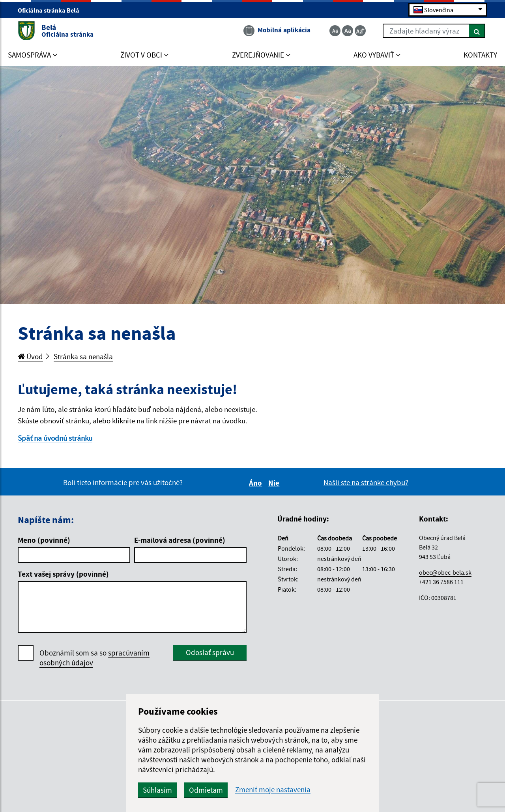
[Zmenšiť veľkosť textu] (335, 31)
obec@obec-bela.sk (445, 572)
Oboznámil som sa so (94, 658)
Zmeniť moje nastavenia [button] (273, 790)
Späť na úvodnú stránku (55, 438)
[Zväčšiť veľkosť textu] (360, 31)
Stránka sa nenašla (83, 356)
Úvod (30, 356)
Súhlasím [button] (157, 790)
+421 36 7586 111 (441, 582)
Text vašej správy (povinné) (63, 574)
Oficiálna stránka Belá (52, 10)
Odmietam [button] (206, 790)
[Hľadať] (477, 31)
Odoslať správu (210, 652)
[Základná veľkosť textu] (348, 31)
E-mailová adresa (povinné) (180, 540)
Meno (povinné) (44, 540)
